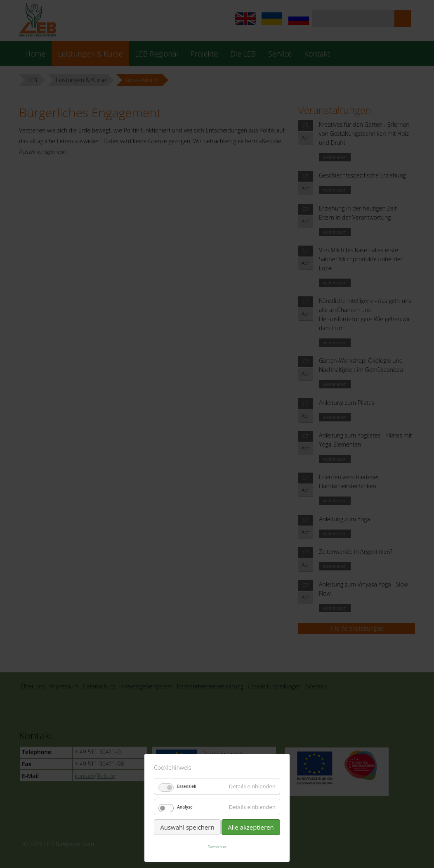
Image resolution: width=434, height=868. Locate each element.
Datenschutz (217, 847)
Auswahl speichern (187, 827)
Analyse (185, 807)
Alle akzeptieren (251, 827)
